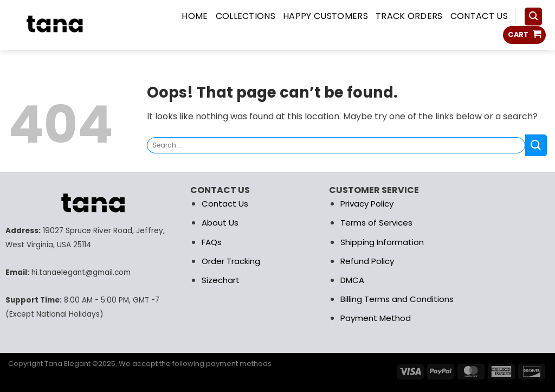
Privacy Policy (367, 204)
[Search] (533, 17)
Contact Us (225, 204)
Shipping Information (382, 242)
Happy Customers (325, 16)
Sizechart (221, 280)
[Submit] (536, 145)
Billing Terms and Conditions (397, 299)
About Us (220, 223)
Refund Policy (367, 261)
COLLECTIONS (246, 16)
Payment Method (376, 318)
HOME (195, 16)
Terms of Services (376, 223)
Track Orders (409, 16)
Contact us (479, 16)
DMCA (352, 280)
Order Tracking (231, 261)
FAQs (212, 242)
